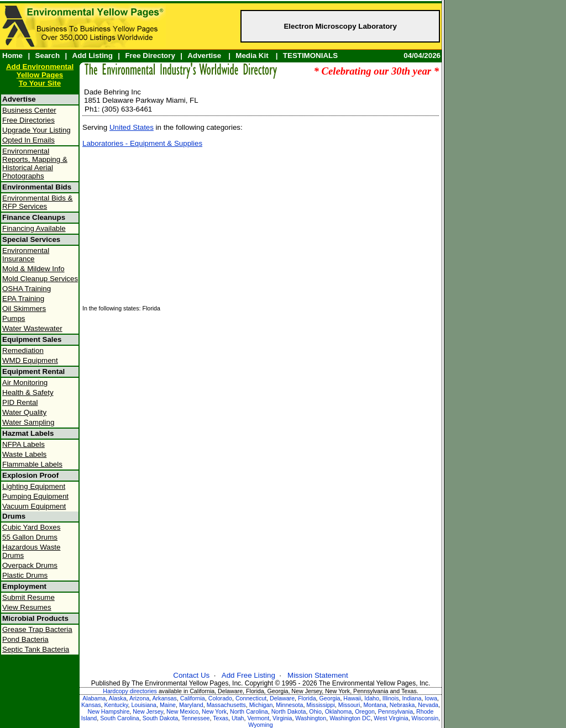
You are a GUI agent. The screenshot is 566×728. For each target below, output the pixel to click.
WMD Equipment (30, 360)
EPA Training (23, 299)
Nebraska (402, 705)
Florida (307, 698)
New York (214, 711)
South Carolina (120, 718)
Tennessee (196, 718)
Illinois (391, 698)
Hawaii (352, 698)
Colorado (220, 698)
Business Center (29, 110)
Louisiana (144, 705)
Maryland (191, 705)
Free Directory (150, 56)
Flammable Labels (32, 464)
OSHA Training (27, 289)
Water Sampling (28, 422)
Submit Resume (28, 597)
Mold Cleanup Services (40, 279)
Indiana (412, 698)
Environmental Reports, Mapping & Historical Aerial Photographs (35, 163)
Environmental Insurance (26, 255)
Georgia (330, 698)
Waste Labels (24, 454)
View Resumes (27, 607)
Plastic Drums (25, 575)
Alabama (94, 698)
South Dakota (161, 718)
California (193, 698)
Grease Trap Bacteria (37, 629)
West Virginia (391, 718)
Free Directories (28, 120)
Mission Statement (318, 675)
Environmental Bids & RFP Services (37, 202)
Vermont (258, 718)
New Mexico (182, 711)
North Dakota (289, 711)
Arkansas (164, 698)
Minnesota (289, 705)
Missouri (349, 705)
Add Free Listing (248, 675)
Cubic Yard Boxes (31, 527)
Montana (374, 705)
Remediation (23, 350)
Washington (311, 718)
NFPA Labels (23, 444)
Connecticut (251, 698)
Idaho (372, 698)
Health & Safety (28, 392)
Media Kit (252, 56)
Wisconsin (425, 718)
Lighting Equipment (34, 486)
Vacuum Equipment (34, 506)
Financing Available (34, 228)
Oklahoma (339, 711)
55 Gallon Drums (30, 537)
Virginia (282, 718)
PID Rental (20, 402)
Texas (221, 718)
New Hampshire (109, 711)
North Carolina (249, 711)
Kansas (91, 705)
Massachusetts (226, 705)
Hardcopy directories (130, 691)
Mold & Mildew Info (33, 269)
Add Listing (93, 56)
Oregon (365, 711)
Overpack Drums (30, 565)
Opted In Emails (28, 140)
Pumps (14, 318)
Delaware (282, 698)
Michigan (261, 705)
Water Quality (24, 412)
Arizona (139, 698)
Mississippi (321, 705)
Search (48, 56)
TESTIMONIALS (310, 56)
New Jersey (148, 711)
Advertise (204, 56)
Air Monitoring (25, 383)
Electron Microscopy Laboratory (340, 26)
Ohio (315, 711)
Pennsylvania (395, 711)
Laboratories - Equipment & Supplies (142, 143)
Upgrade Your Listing (36, 130)
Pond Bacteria (25, 639)
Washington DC (350, 718)
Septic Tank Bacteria (36, 649)
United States (132, 127)
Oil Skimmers (24, 308)
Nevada (428, 705)
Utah (238, 718)
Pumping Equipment (35, 496)
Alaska (118, 698)
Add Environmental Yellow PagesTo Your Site (40, 75)
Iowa (431, 698)
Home (12, 56)
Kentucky (116, 705)
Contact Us (191, 675)
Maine (168, 705)
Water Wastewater (32, 328)
